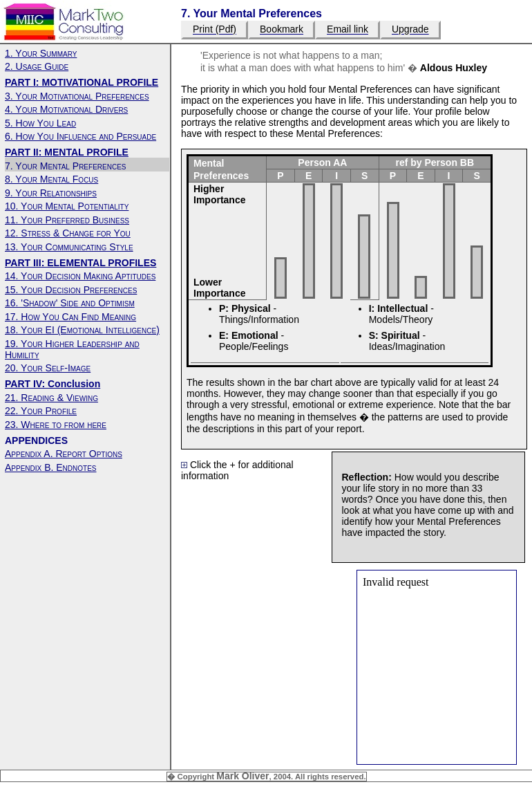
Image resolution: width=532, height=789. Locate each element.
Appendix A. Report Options (64, 454)
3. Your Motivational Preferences (77, 96)
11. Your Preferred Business (67, 220)
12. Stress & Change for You (68, 233)
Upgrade (410, 30)
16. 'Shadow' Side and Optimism (70, 303)
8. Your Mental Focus (51, 179)
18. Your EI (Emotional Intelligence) (82, 330)
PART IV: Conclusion (53, 384)
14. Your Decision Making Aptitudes (80, 276)
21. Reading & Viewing (51, 398)
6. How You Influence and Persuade (80, 136)
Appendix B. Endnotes (50, 467)
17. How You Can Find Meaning (70, 317)
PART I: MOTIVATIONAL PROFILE (82, 82)
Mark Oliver (243, 776)
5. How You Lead (40, 123)
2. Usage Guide (37, 66)
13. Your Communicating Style (69, 247)
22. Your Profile (41, 411)
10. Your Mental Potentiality (67, 206)
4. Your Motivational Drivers (66, 109)
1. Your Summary (41, 53)
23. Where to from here (56, 425)
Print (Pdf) (215, 30)
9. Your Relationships (51, 193)
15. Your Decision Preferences (71, 290)
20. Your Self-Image (48, 368)
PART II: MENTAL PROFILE (67, 152)
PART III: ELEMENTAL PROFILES (80, 263)
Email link (348, 30)
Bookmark (282, 30)
